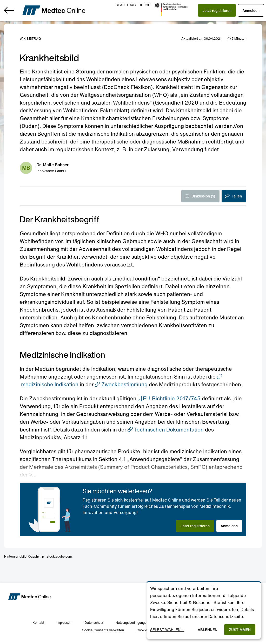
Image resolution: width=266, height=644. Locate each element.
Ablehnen (208, 630)
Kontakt (38, 623)
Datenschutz (94, 623)
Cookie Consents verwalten (103, 630)
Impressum (64, 623)
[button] (217, 10)
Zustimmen (240, 630)
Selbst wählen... (167, 630)
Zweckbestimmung (121, 384)
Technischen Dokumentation (166, 430)
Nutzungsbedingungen (132, 623)
